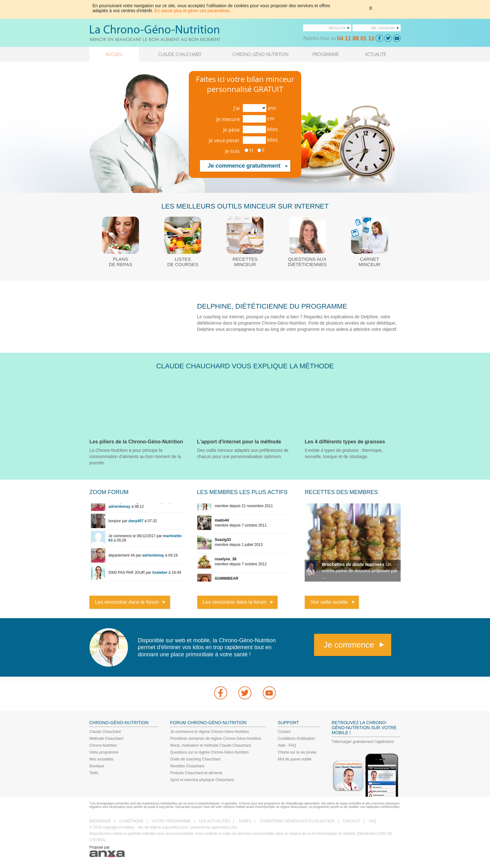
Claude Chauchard (105, 732)
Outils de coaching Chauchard (195, 759)
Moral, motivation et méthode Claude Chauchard (210, 745)
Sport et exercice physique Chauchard (202, 780)
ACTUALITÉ (376, 54)
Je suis (232, 151)
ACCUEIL (114, 54)
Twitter (245, 693)
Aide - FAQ (287, 745)
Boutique (97, 766)
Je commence (349, 645)
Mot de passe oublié (295, 759)
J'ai (237, 108)
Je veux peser (224, 140)
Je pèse (231, 130)
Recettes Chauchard (187, 766)
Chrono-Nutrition (103, 745)
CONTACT (352, 821)
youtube (269, 693)
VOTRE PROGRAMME (171, 821)
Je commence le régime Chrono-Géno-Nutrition (209, 732)
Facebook (221, 693)
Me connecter (383, 28)
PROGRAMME (326, 54)
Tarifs (94, 773)
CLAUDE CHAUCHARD (180, 54)
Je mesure (228, 119)
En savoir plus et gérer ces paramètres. (192, 11)
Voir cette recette (329, 602)
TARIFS (245, 821)
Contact (284, 732)
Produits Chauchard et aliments (196, 773)
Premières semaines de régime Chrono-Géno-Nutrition (215, 739)
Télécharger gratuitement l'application (363, 742)
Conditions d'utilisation (296, 739)
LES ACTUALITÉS (215, 821)
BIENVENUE (100, 821)
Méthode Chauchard (106, 739)
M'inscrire (337, 28)
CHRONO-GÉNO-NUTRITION (260, 54)
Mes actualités (101, 759)
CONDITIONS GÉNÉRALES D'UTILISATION (297, 821)
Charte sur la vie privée (297, 752)
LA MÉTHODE (131, 821)
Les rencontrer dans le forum (127, 602)
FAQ (372, 821)
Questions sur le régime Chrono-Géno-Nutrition (209, 752)
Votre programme (104, 752)
